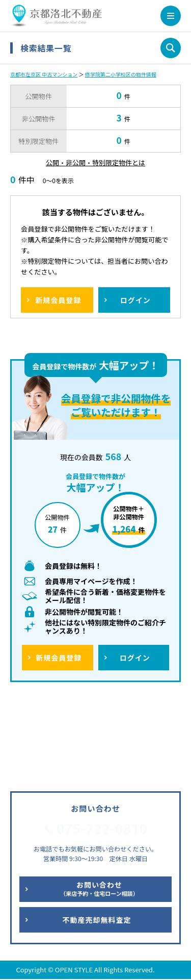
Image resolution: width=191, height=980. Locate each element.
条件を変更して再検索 (171, 48)
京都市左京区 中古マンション (44, 74)
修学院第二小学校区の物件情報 (121, 74)
